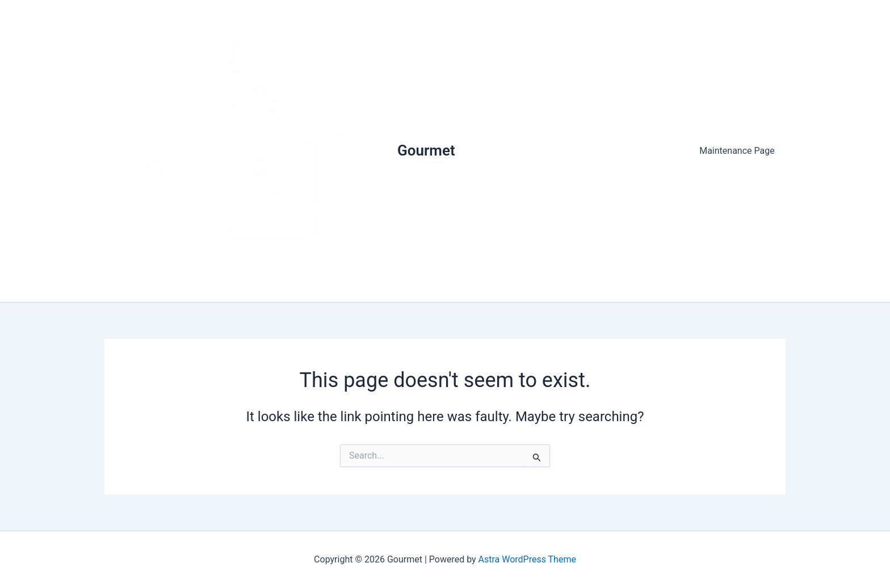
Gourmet (426, 150)
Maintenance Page (739, 151)
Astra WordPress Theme (527, 559)
